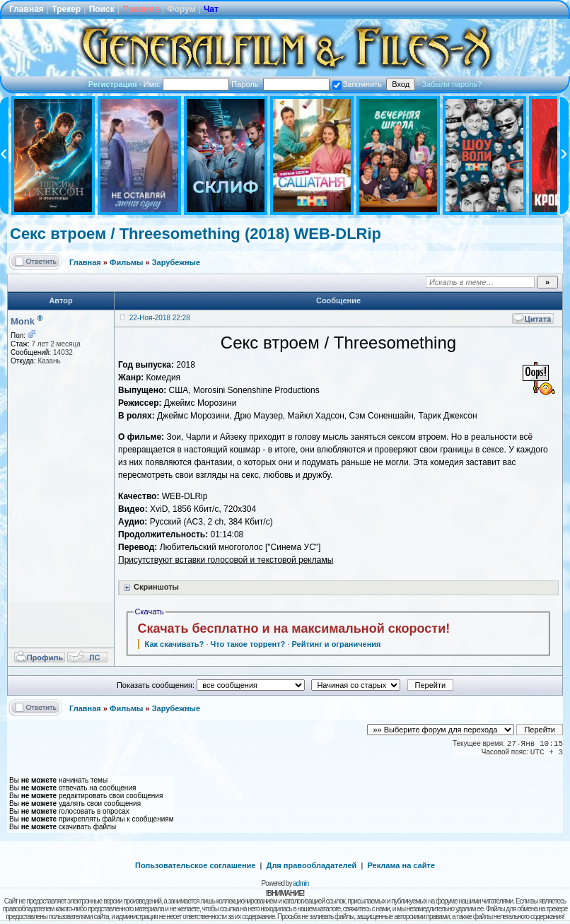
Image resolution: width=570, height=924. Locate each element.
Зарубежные (176, 262)
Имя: (187, 84)
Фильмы (126, 262)
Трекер (66, 9)
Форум (181, 9)
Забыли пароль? (452, 84)
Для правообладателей (312, 865)
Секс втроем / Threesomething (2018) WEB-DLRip (196, 234)
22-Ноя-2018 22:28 (160, 318)
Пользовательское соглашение (195, 865)
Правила (141, 9)
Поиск (102, 9)
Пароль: (280, 84)
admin (301, 883)
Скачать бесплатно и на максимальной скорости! (294, 628)
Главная (27, 9)
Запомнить (357, 84)
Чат (211, 9)
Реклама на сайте (401, 865)
